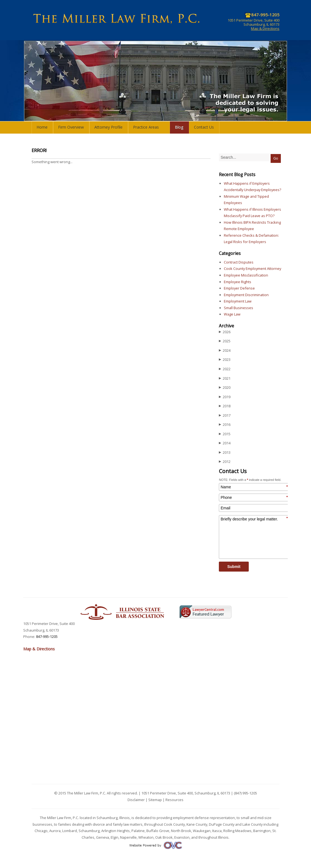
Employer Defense (239, 288)
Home (42, 127)
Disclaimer (136, 800)
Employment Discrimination (246, 295)
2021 (225, 378)
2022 (225, 369)
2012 (225, 462)
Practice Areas (146, 127)
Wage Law (232, 314)
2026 (225, 332)
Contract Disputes (239, 262)
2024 (225, 350)
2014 (225, 443)
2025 (225, 341)
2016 (225, 425)
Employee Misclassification (246, 275)
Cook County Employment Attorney (252, 269)
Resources (174, 800)
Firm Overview (71, 127)
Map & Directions (265, 28)
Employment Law (238, 301)
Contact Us (204, 127)
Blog (179, 127)
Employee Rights (238, 282)
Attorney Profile (108, 127)
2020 (225, 388)
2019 (225, 397)
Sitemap (155, 800)
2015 (225, 434)
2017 (225, 415)
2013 (225, 453)
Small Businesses (239, 308)
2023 (225, 360)
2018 (225, 406)
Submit (234, 567)
